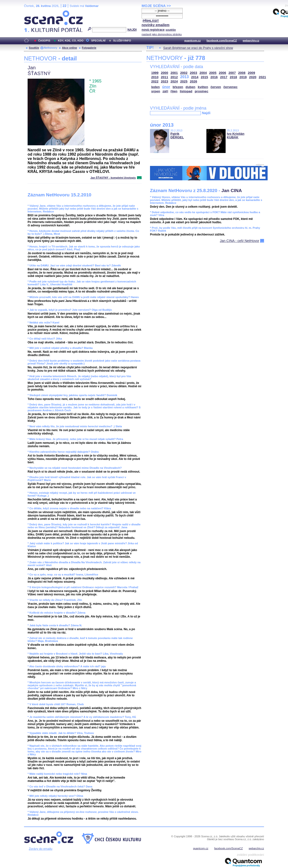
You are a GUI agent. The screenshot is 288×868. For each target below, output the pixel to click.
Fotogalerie (89, 48)
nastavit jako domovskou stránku (162, 34)
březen (178, 87)
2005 (213, 73)
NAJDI (132, 30)
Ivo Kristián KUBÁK (236, 135)
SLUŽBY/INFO (122, 41)
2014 (195, 77)
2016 (214, 77)
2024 (174, 81)
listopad (186, 91)
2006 (222, 73)
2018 (233, 77)
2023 (164, 81)
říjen (174, 91)
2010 (155, 77)
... (139, 178)
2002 (184, 73)
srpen (156, 91)
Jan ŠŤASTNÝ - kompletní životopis (113, 178)
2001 (174, 73)
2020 (253, 77)
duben (190, 87)
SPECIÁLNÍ (98, 41)
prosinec (201, 91)
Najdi (206, 113)
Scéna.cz (32, 12)
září (165, 91)
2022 (155, 81)
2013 (185, 77)
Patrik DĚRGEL (177, 135)
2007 (232, 73)
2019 (243, 77)
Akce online (69, 48)
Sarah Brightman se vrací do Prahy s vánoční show (198, 48)
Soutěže (34, 48)
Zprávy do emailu (41, 849)
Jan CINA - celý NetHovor (240, 241)
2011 (164, 77)
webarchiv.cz (251, 41)
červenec (231, 87)
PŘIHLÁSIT (151, 21)
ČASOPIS (44, 41)
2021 (262, 77)
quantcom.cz (192, 41)
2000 (164, 73)
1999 (155, 73)
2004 (203, 73)
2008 (242, 73)
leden (156, 87)
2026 (193, 81)
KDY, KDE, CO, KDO (71, 41)
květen (203, 87)
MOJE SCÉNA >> (156, 6)
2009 (252, 73)
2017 (224, 77)
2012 (174, 77)
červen (216, 87)
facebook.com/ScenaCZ (222, 41)
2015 (204, 77)
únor (166, 87)
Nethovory (51, 48)
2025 (184, 81)
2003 (193, 73)
